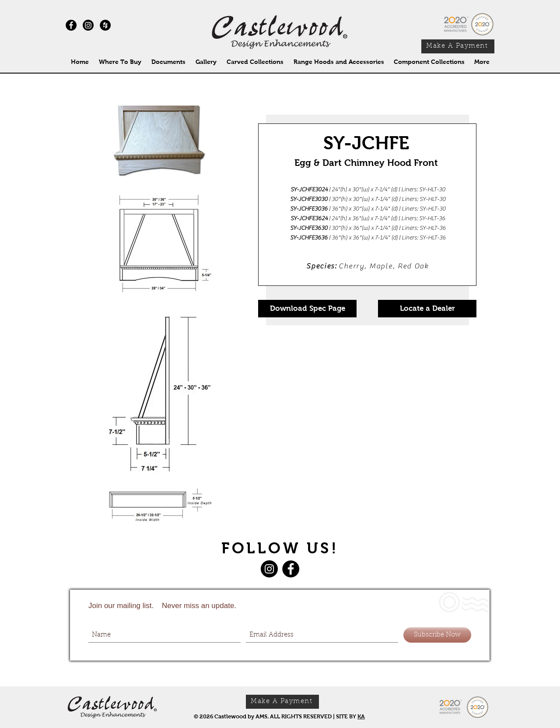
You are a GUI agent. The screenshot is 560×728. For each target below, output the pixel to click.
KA (361, 716)
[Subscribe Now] (437, 635)
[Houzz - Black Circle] (105, 25)
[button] (255, 62)
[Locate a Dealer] (427, 309)
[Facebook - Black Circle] (71, 25)
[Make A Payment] (458, 46)
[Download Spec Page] (307, 309)
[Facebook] (291, 569)
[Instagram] (88, 25)
